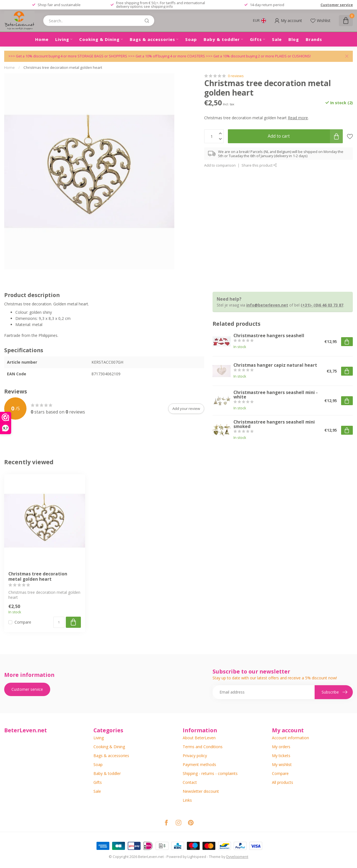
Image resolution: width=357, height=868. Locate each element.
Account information (290, 738)
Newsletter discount (201, 791)
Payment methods (199, 764)
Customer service (337, 5)
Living (62, 39)
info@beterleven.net (267, 305)
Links (187, 800)
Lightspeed (197, 857)
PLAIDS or (284, 56)
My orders (281, 747)
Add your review (186, 409)
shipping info (162, 6)
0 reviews (236, 76)
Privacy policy (195, 756)
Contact (190, 782)
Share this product (259, 165)
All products (283, 782)
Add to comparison (220, 165)
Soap (191, 39)
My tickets (281, 756)
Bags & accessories (152, 39)
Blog (294, 39)
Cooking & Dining (99, 39)
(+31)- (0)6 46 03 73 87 (322, 305)
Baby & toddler (222, 39)
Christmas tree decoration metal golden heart (63, 67)
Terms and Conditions (203, 747)
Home (42, 39)
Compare (23, 622)
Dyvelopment (237, 857)
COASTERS (196, 56)
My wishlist (282, 764)
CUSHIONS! (301, 56)
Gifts (256, 39)
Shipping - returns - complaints (210, 773)
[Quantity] (59, 622)
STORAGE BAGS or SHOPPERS (103, 56)
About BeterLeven (199, 738)
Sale (277, 39)
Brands (314, 39)
